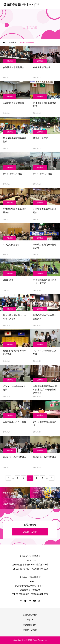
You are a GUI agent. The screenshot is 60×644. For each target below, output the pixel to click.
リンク (30, 620)
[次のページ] (52, 478)
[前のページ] (8, 478)
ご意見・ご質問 (30, 532)
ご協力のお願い (30, 625)
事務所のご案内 (30, 615)
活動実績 (10, 61)
